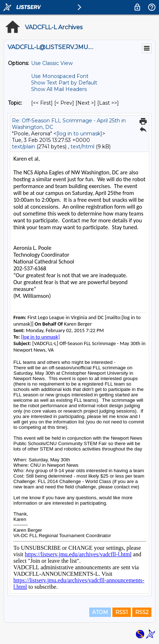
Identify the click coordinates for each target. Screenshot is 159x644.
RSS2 (142, 612)
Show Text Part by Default (64, 83)
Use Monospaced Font (60, 76)
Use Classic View (52, 63)
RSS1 (122, 612)
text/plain (23, 147)
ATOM (100, 612)
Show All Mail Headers (59, 89)
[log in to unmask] (79, 134)
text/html (82, 147)
